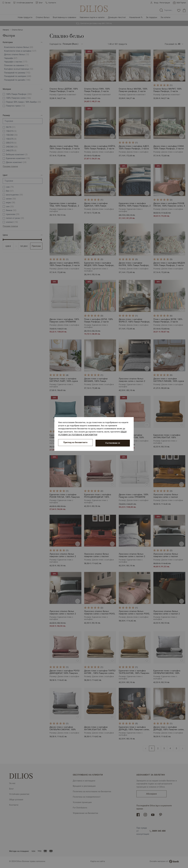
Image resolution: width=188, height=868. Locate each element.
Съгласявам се (113, 443)
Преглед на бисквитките (75, 443)
